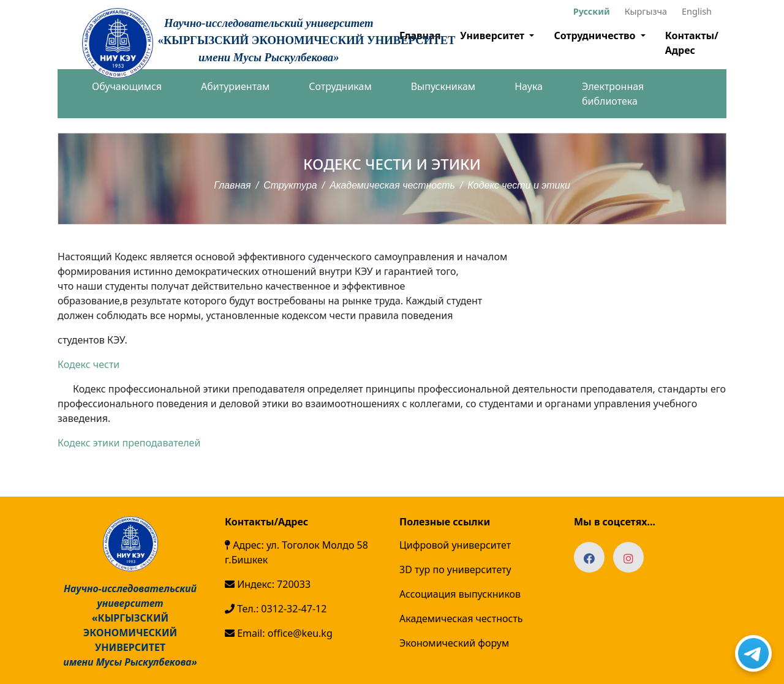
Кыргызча (646, 11)
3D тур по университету (455, 569)
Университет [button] (493, 36)
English (697, 11)
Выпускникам (443, 86)
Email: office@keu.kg (279, 633)
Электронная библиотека (613, 94)
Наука (529, 86)
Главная (232, 185)
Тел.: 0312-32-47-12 (276, 609)
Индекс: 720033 (268, 584)
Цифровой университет (455, 545)
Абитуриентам (235, 86)
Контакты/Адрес (692, 43)
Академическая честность (392, 185)
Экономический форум (454, 643)
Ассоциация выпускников (460, 594)
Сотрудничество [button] (596, 36)
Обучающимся (127, 86)
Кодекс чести (89, 364)
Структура (290, 185)
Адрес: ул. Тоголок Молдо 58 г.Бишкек (296, 552)
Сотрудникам (340, 86)
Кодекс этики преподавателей (129, 443)
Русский (592, 11)
